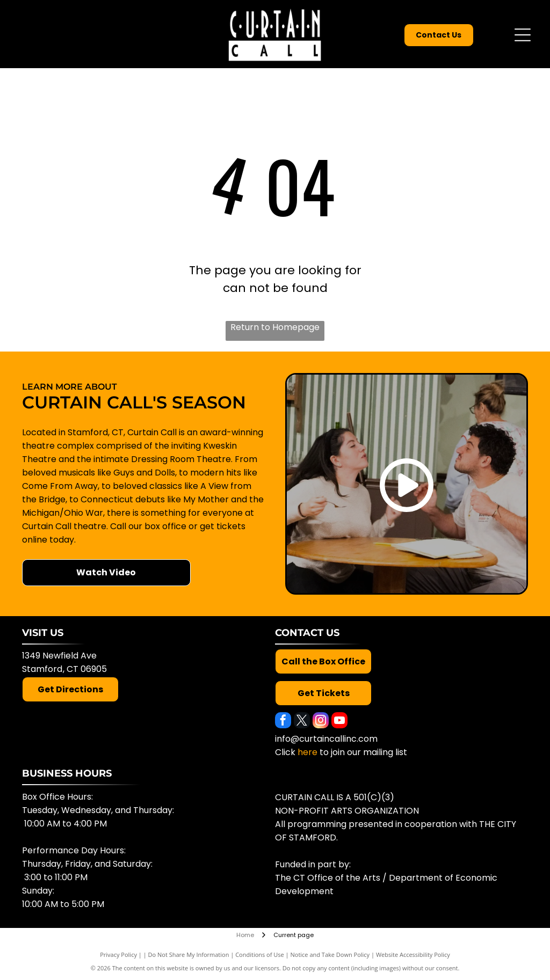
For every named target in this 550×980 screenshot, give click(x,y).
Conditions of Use (260, 955)
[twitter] (302, 722)
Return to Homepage (275, 327)
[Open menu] (523, 35)
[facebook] (283, 722)
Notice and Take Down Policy (330, 955)
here (307, 752)
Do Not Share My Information (189, 955)
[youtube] (339, 722)
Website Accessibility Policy (413, 955)
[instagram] (321, 722)
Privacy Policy (118, 955)
